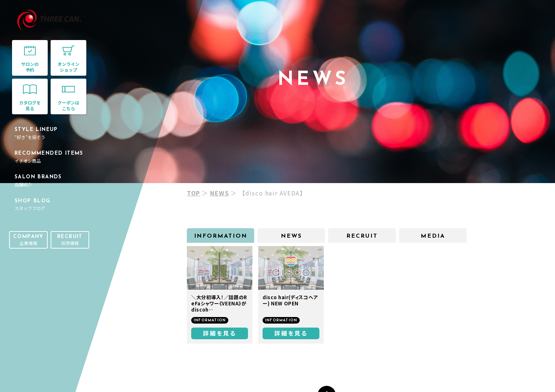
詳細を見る (220, 333)
